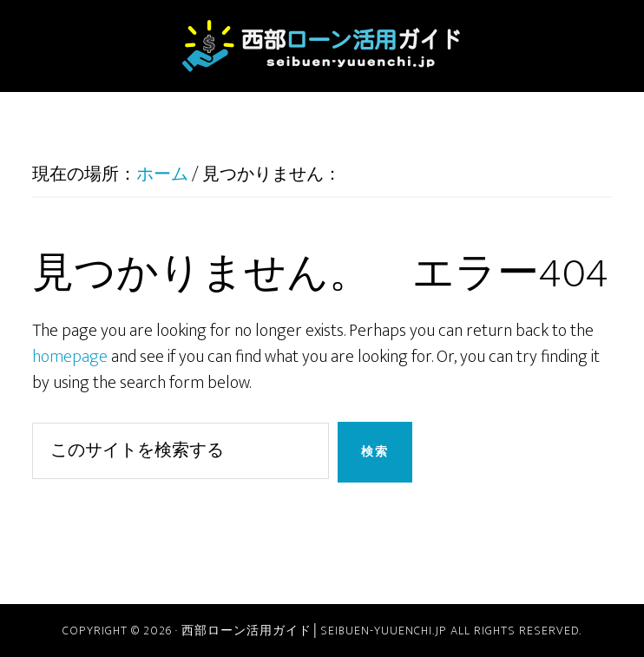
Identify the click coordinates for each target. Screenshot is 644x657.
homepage (70, 357)
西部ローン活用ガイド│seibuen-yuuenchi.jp (322, 46)
